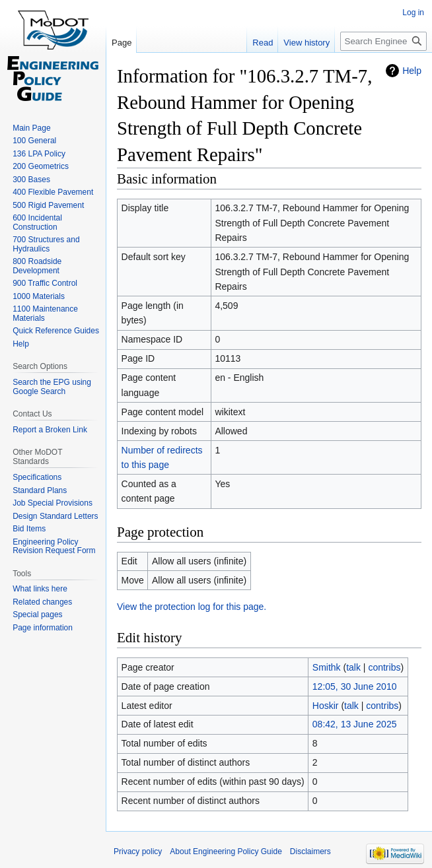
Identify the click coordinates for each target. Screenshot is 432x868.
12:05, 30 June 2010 (355, 686)
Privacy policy (138, 851)
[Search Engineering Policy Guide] (383, 41)
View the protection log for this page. (192, 607)
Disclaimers (310, 851)
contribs (384, 667)
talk (353, 667)
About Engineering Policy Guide (226, 851)
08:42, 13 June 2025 (355, 724)
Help (412, 71)
